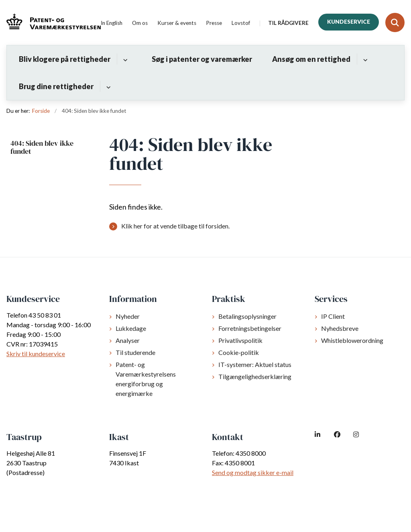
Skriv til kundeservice (36, 354)
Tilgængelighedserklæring (255, 376)
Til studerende (135, 352)
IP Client (333, 316)
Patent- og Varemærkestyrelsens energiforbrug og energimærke (146, 379)
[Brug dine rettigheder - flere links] (107, 86)
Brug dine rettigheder (56, 86)
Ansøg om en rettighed (311, 59)
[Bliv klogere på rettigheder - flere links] (124, 59)
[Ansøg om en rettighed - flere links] (364, 59)
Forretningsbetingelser (250, 328)
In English (112, 23)
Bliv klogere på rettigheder (65, 59)
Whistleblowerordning (352, 340)
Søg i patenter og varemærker (202, 59)
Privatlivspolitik (240, 340)
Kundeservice (349, 22)
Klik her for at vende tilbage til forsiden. (175, 226)
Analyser (128, 340)
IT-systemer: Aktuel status (255, 364)
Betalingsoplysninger (247, 316)
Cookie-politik (239, 352)
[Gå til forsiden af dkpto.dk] (50, 23)
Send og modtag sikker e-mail (253, 472)
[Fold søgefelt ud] (395, 22)
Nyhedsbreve (340, 328)
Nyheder (128, 316)
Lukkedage (131, 328)
